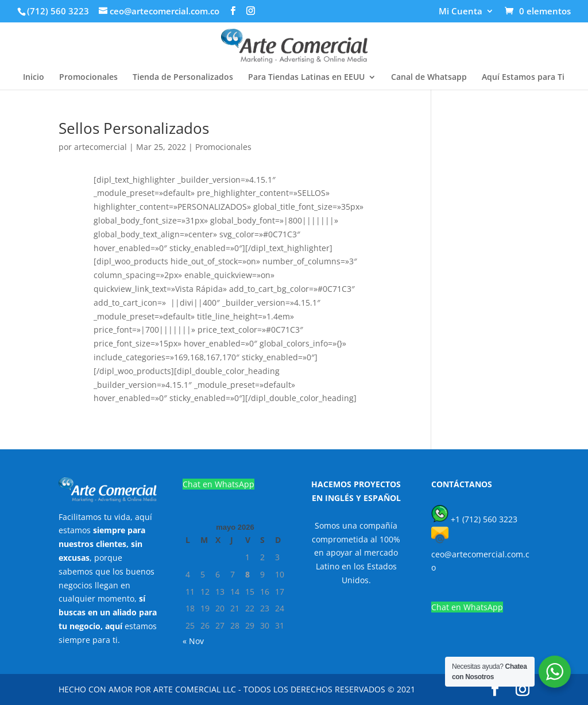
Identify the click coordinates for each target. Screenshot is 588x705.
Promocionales (88, 78)
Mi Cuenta (461, 12)
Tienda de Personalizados (183, 78)
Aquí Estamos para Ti (523, 78)
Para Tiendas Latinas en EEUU (306, 78)
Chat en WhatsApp (218, 484)
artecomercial (100, 147)
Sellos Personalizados (134, 128)
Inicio (34, 78)
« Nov (193, 641)
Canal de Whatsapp (429, 78)
